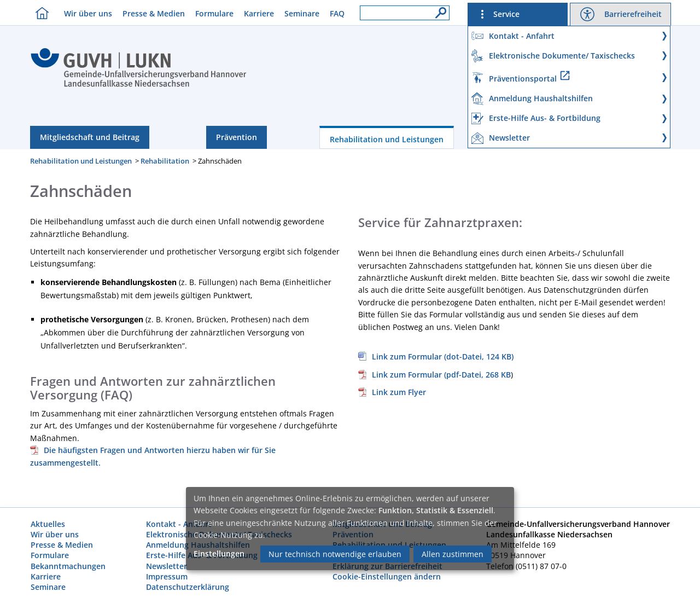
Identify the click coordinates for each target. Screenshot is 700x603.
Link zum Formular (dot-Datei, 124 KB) (443, 356)
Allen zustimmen (453, 554)
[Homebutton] (39, 13)
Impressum (167, 576)
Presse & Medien (154, 13)
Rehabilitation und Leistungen (387, 139)
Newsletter (167, 566)
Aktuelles (48, 524)
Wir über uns (88, 13)
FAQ (337, 13)
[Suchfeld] (405, 13)
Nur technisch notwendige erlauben (335, 554)
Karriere (259, 13)
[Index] (139, 85)
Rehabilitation (165, 161)
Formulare (214, 13)
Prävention (237, 137)
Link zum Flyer (399, 392)
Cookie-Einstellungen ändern (387, 576)
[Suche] (438, 10)
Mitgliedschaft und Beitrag (90, 137)
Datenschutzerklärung (188, 587)
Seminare (302, 13)
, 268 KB (434, 375)
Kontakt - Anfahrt (179, 524)
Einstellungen (219, 553)
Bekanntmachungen (68, 566)
